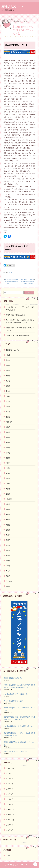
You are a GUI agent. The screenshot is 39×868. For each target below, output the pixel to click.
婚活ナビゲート (13, 6)
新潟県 (8, 427)
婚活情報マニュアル (13, 350)
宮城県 (8, 371)
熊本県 (8, 566)
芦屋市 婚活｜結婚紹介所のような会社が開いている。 (12, 282)
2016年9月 (9, 825)
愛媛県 (8, 540)
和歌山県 (9, 499)
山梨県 (8, 442)
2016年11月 (10, 815)
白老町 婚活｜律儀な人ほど (15, 315)
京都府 (8, 478)
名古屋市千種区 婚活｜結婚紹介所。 (16, 694)
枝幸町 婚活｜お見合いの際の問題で (18, 335)
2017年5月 (9, 784)
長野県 (8, 448)
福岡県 (8, 550)
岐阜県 (8, 453)
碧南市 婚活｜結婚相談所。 (13, 678)
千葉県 (8, 417)
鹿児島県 (9, 581)
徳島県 (8, 530)
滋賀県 (8, 473)
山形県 (8, 381)
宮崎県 (8, 576)
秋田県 (8, 376)
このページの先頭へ (35, 864)
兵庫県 (10, 273)
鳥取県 (8, 504)
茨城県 (8, 396)
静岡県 (8, 463)
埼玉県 (8, 412)
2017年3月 (9, 794)
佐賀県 (8, 556)
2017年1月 (9, 804)
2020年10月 (10, 768)
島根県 (8, 509)
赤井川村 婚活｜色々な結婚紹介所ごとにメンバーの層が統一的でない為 (20, 321)
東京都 (8, 391)
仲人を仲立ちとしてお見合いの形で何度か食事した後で (21, 308)
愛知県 (8, 458)
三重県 (8, 468)
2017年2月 (9, 799)
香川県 (8, 535)
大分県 (8, 571)
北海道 (8, 355)
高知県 (8, 545)
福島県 (8, 386)
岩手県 (8, 365)
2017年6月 (9, 779)
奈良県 (8, 494)
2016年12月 (10, 810)
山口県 (8, 525)
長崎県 (8, 561)
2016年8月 (9, 830)
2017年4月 (9, 789)
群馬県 (8, 406)
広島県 (8, 520)
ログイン (9, 856)
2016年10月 (10, 820)
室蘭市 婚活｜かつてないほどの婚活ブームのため (20, 329)
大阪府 (8, 489)
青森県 (8, 360)
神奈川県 (9, 422)
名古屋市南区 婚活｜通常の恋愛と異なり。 (19, 726)
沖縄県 (8, 586)
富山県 (8, 432)
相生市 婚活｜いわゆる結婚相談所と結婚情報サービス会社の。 (27, 282)
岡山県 (8, 514)
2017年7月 (9, 774)
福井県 (8, 437)
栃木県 (8, 401)
